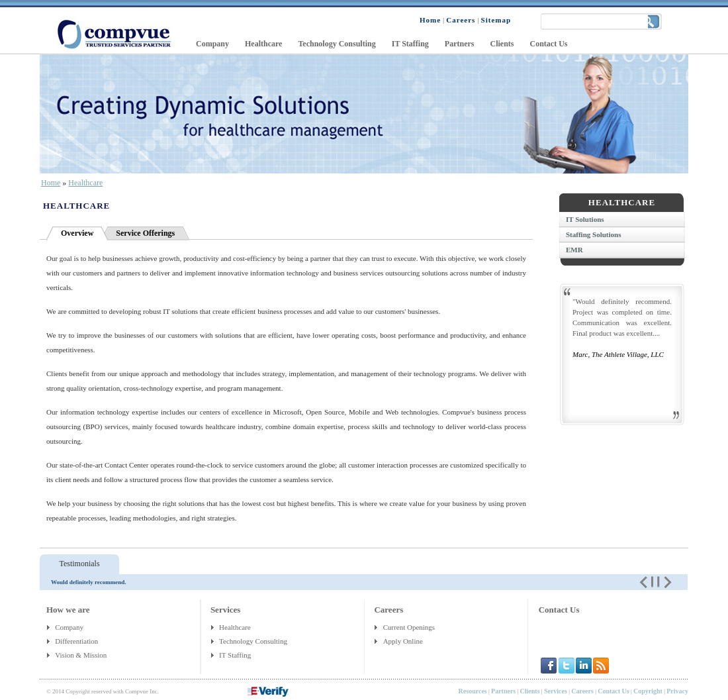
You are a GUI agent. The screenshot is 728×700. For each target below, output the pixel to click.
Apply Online (403, 641)
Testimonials (79, 564)
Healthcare (85, 183)
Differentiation (77, 641)
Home (51, 183)
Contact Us (559, 610)
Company (69, 627)
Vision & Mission (82, 655)
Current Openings (409, 627)
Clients (530, 691)
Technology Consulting (253, 641)
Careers (582, 691)
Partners (503, 691)
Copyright (648, 691)
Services (556, 691)
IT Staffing (235, 655)
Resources (473, 691)
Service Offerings (145, 233)
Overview (77, 233)
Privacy (677, 691)
